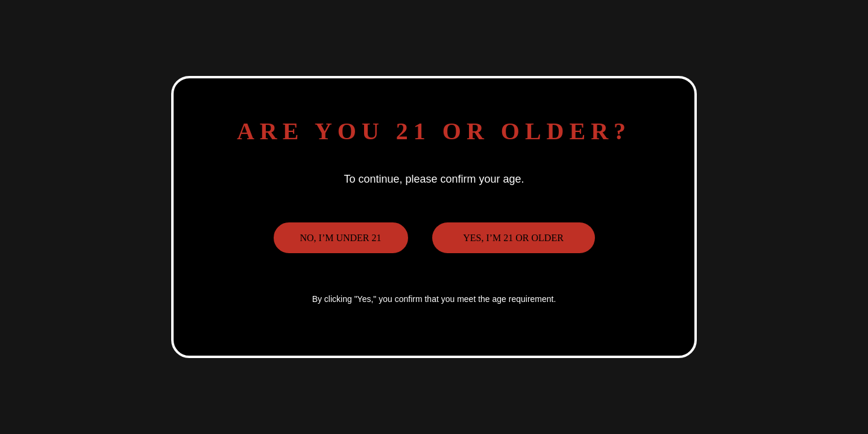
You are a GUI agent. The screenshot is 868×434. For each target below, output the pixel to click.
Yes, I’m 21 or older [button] (513, 238)
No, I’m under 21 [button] (340, 238)
